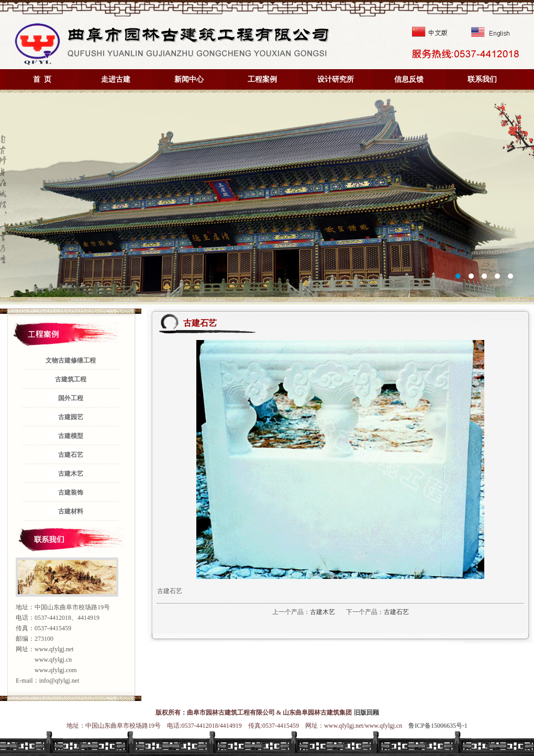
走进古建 (116, 79)
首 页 (42, 79)
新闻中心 (189, 79)
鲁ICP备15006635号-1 (438, 726)
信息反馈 (409, 79)
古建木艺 (322, 612)
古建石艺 (396, 612)
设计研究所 (336, 79)
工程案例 (262, 79)
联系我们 (482, 79)
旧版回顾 (366, 713)
